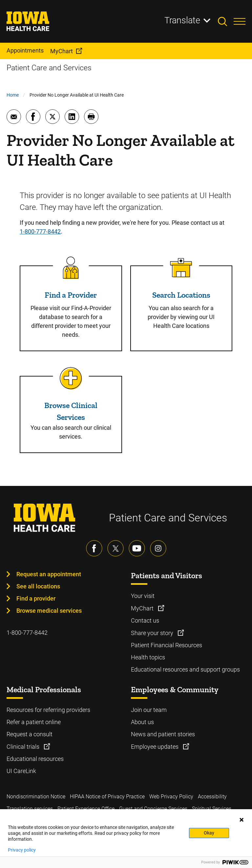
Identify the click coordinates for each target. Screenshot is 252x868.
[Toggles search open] (226, 21)
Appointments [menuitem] (25, 50)
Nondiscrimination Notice (36, 797)
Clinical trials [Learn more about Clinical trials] (24, 747)
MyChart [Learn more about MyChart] (143, 608)
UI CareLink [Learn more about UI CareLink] (21, 771)
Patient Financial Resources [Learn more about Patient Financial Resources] (167, 645)
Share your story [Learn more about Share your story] (153, 633)
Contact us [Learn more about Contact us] (145, 620)
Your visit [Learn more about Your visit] (143, 596)
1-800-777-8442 (40, 231)
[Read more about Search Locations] (181, 268)
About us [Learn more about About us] (142, 722)
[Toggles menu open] (240, 21)
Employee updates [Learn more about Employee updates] (155, 747)
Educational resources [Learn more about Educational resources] (35, 759)
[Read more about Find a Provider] (71, 268)
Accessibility (212, 797)
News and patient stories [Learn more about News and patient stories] (163, 734)
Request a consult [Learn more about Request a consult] (30, 734)
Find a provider (36, 598)
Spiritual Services (212, 809)
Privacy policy (22, 850)
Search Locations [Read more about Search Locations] (181, 295)
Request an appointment (49, 574)
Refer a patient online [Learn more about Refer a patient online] (34, 722)
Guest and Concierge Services (153, 809)
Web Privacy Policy (171, 797)
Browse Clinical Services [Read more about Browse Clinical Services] (71, 411)
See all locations (38, 586)
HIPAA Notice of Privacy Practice (107, 797)
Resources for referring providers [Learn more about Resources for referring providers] (48, 710)
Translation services (30, 809)
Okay (209, 833)
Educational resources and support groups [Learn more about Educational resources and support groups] (185, 669)
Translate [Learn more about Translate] (182, 20)
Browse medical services (49, 611)
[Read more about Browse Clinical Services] (71, 378)
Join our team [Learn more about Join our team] (149, 710)
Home (13, 95)
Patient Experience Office (86, 809)
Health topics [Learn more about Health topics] (148, 657)
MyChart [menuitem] (62, 51)
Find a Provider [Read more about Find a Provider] (71, 295)
